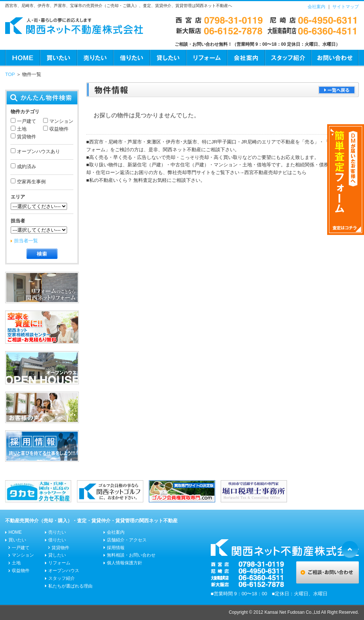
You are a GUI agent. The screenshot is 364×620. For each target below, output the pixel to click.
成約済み (26, 167)
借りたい (131, 58)
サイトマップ (346, 7)
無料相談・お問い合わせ (131, 555)
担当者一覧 (26, 241)
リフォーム (206, 58)
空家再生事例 (31, 182)
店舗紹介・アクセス (127, 540)
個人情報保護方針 (125, 563)
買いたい (58, 58)
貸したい (168, 58)
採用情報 (116, 548)
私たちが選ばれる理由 (70, 586)
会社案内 (316, 7)
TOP (10, 74)
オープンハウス (64, 571)
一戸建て (26, 121)
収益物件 (58, 129)
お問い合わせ (335, 58)
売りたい (95, 58)
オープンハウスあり (38, 151)
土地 (21, 129)
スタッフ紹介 (288, 58)
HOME (22, 58)
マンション (61, 121)
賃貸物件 (26, 137)
